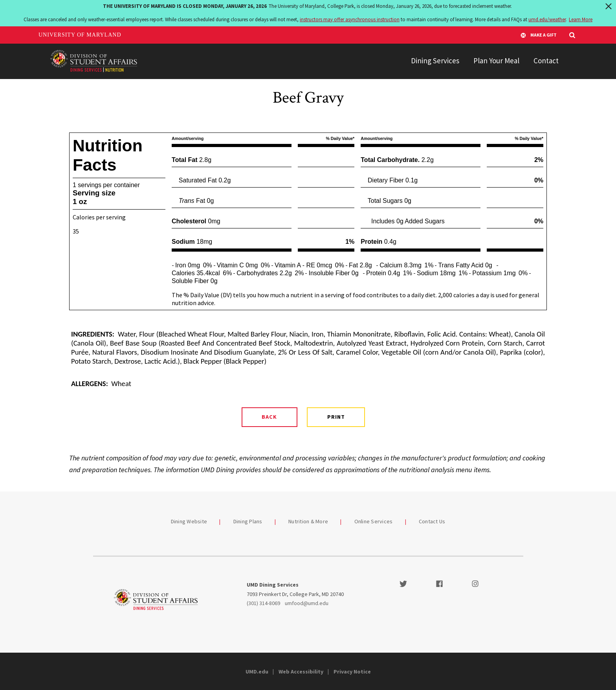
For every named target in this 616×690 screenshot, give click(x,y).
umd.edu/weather (547, 19)
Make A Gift (539, 35)
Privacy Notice (352, 672)
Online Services (374, 521)
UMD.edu (257, 672)
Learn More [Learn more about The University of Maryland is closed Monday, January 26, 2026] (581, 19)
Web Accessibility (301, 672)
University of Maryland (80, 35)
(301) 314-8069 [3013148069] (263, 603)
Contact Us (432, 521)
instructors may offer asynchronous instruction (350, 19)
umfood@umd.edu (307, 603)
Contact (546, 61)
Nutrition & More (308, 521)
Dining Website (189, 521)
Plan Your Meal (496, 61)
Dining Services (435, 61)
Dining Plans (248, 521)
